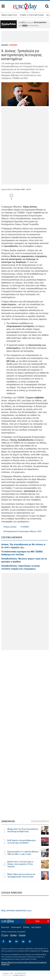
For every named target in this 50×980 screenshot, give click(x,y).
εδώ (25, 26)
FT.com (5, 935)
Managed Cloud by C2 (19, 975)
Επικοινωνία (16, 927)
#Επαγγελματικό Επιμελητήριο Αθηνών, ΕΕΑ (22, 531)
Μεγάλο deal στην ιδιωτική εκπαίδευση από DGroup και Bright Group (23, 830)
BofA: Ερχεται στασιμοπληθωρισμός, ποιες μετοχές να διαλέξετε (22, 842)
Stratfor (13, 935)
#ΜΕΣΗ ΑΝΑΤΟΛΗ (9, 15)
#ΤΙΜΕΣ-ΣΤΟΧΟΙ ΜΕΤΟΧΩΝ (32, 15)
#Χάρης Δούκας (10, 527)
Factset (22, 935)
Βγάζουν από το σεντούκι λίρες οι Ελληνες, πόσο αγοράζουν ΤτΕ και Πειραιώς (21, 864)
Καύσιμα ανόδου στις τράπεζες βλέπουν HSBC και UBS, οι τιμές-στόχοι (23, 853)
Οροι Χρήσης (36, 927)
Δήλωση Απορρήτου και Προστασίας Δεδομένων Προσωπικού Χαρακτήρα (24, 963)
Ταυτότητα (5, 927)
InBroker (46, 951)
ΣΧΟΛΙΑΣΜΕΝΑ (40, 821)
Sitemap (26, 927)
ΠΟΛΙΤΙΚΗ (14, 45)
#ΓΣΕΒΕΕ (25, 527)
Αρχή (37, 921)
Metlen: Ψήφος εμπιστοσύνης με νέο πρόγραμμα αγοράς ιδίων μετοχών (21, 875)
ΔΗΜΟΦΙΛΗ (8, 821)
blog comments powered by (16, 910)
